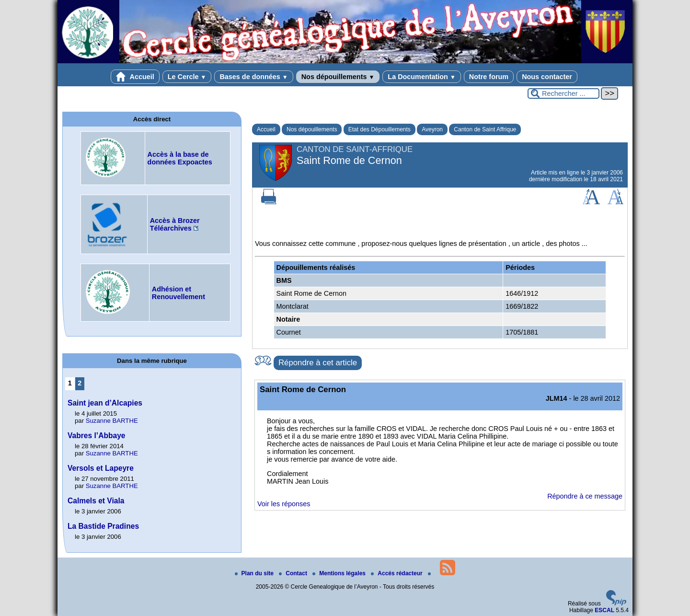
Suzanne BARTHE (112, 421)
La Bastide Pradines (103, 526)
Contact (294, 573)
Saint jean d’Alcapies (105, 403)
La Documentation (421, 77)
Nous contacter (547, 77)
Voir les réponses (284, 504)
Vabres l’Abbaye (96, 436)
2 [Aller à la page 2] (80, 383)
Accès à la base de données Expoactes (180, 158)
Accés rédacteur (397, 573)
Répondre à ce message (585, 496)
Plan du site (255, 573)
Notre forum (489, 77)
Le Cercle (187, 77)
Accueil (135, 77)
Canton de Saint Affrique (485, 129)
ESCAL (604, 610)
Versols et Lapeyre (101, 468)
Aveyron (432, 129)
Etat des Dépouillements (379, 129)
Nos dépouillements (338, 77)
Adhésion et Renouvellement (178, 293)
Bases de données (253, 77)
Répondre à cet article (318, 363)
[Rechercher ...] (563, 93)
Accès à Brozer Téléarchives (175, 224)
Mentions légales (340, 573)
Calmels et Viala (96, 501)
